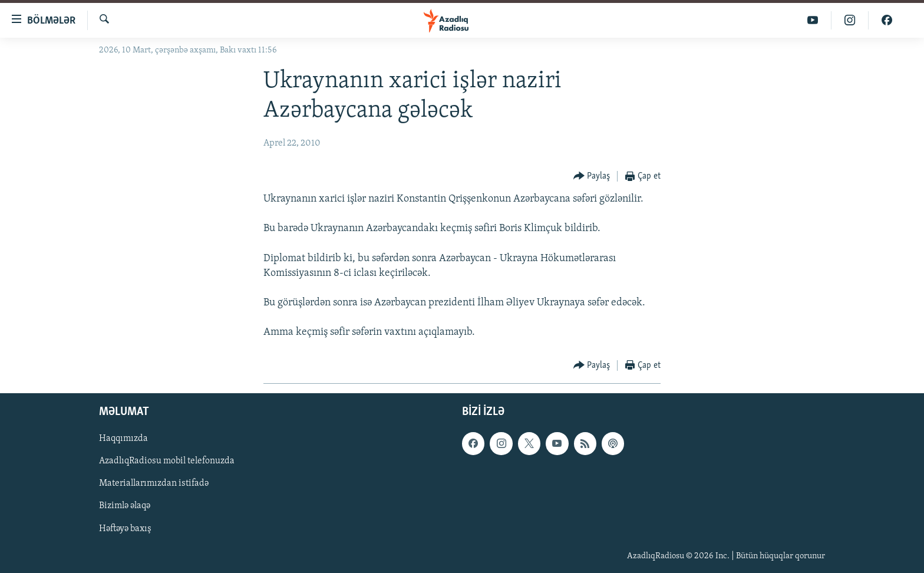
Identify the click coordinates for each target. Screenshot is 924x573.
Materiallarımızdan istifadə (154, 483)
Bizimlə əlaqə (125, 506)
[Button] (592, 177)
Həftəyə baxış (125, 528)
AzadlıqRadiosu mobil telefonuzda (167, 461)
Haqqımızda (123, 439)
